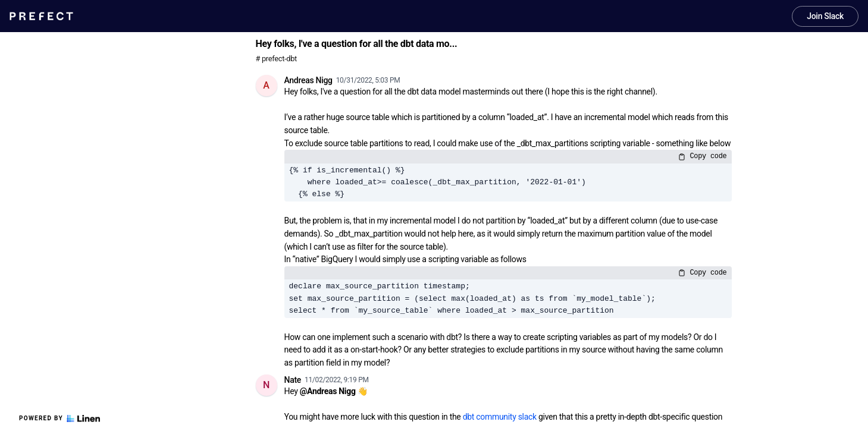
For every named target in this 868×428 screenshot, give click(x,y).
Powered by (59, 418)
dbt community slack (500, 417)
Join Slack (825, 16)
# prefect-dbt (276, 59)
